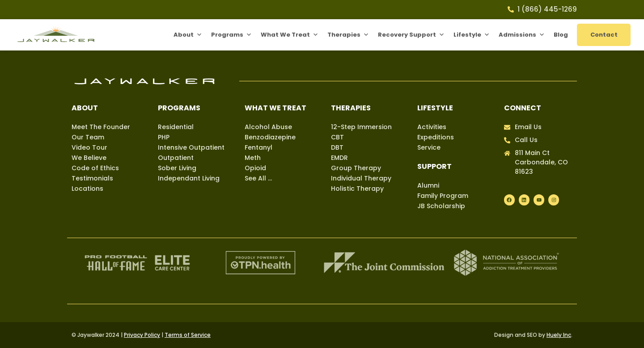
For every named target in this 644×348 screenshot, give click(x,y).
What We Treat (290, 35)
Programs (231, 35)
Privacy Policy (142, 335)
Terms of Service (188, 335)
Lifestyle (472, 35)
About (188, 35)
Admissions (522, 35)
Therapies (348, 35)
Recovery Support (411, 35)
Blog (561, 35)
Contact (604, 35)
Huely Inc (559, 335)
